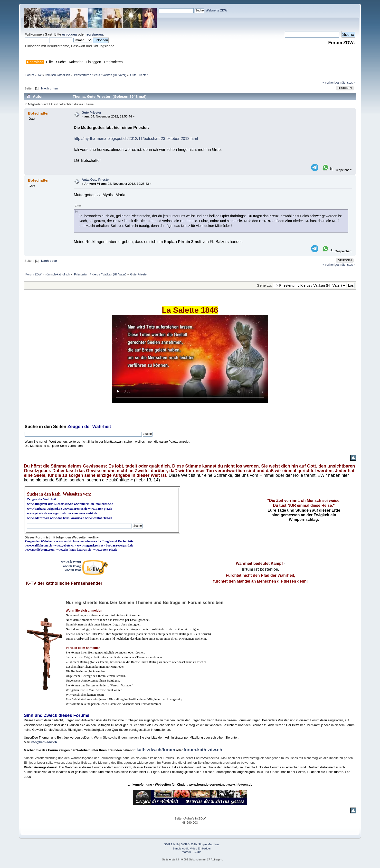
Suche (31, 427)
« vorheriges (331, 83)
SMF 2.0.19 (171, 844)
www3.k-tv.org (71, 561)
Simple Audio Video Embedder (192, 848)
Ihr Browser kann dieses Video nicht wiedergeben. (190, 359)
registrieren (94, 34)
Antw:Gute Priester (96, 180)
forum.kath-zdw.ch (203, 750)
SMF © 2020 (189, 844)
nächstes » (348, 83)
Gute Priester (91, 112)
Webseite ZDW (216, 10)
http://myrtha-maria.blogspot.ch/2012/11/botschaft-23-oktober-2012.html (136, 139)
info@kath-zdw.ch (44, 742)
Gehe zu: (264, 285)
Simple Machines (209, 844)
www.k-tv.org (72, 566)
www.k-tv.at (73, 570)
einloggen (70, 34)
